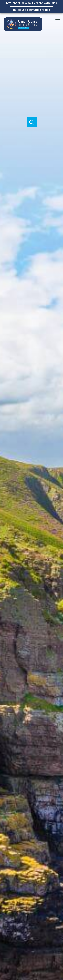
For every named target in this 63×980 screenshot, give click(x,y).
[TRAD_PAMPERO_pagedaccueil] (23, 30)
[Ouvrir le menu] (59, 20)
